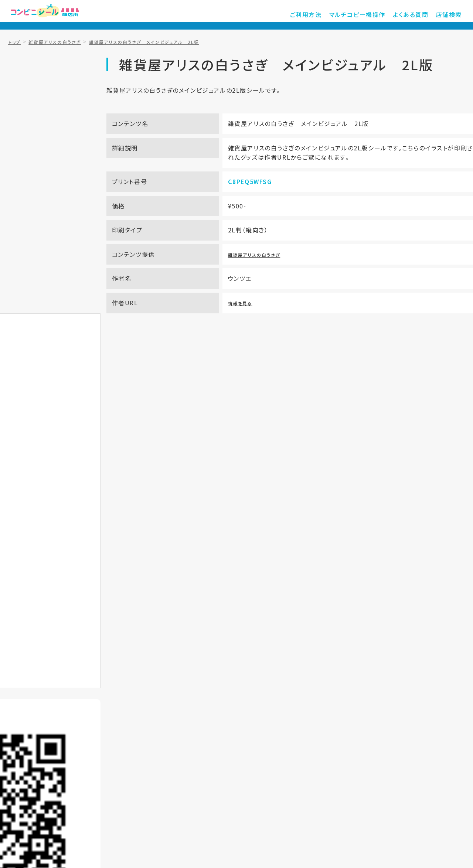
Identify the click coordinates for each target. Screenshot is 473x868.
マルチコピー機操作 (367, 15)
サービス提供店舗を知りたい (333, 371)
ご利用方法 (321, 15)
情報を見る (254, 326)
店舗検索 (450, 15)
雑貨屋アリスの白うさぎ (272, 277)
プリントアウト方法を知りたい (140, 371)
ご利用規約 (234, 746)
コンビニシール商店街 (57, 15)
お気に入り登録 (92, 263)
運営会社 (354, 746)
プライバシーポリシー (296, 746)
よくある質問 (416, 15)
